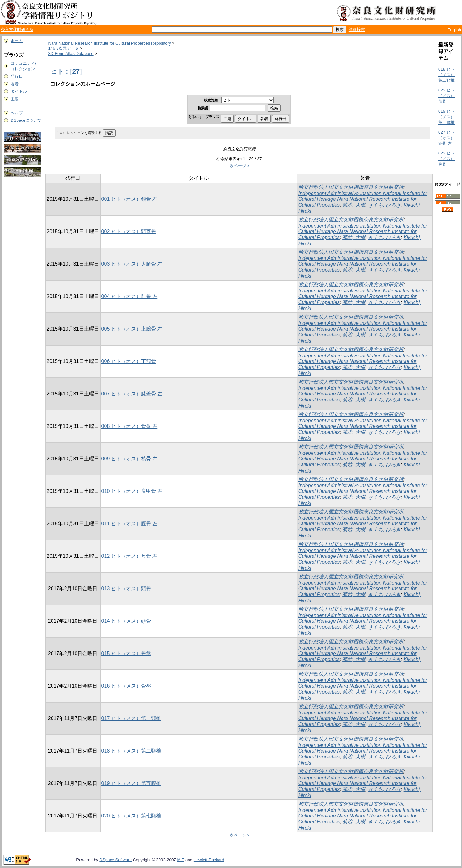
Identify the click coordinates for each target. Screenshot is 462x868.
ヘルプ (17, 113)
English (454, 30)
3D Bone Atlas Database (71, 54)
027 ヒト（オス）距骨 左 (446, 138)
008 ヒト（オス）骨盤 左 (130, 426)
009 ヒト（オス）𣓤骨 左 (130, 459)
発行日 (17, 76)
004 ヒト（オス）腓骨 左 (130, 296)
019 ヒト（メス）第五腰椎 (131, 783)
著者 (15, 84)
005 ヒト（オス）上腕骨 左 (132, 329)
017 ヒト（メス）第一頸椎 (131, 718)
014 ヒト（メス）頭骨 (126, 621)
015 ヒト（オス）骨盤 (126, 653)
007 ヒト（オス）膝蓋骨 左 (132, 394)
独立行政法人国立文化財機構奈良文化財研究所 (351, 187)
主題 (15, 99)
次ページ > (240, 166)
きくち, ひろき (384, 205)
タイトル (19, 91)
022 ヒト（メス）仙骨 (446, 96)
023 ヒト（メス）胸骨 (446, 159)
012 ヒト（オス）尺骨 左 (130, 556)
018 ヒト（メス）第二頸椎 (131, 751)
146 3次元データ (63, 48)
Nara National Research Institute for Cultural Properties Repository (109, 43)
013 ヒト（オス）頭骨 (126, 588)
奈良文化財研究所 (17, 29)
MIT (181, 860)
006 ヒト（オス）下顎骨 (129, 361)
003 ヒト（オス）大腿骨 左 (132, 264)
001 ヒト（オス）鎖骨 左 (130, 199)
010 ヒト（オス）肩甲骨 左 (132, 491)
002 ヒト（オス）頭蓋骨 (129, 231)
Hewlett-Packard (209, 860)
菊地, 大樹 (354, 205)
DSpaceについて (26, 120)
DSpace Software (115, 860)
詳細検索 (357, 29)
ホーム (17, 41)
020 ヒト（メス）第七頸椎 (131, 816)
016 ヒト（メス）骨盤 (126, 686)
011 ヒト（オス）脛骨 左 (130, 524)
